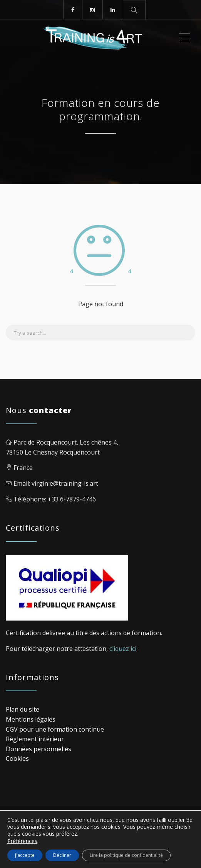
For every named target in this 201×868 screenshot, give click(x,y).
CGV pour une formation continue (55, 729)
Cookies (17, 758)
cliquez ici (123, 649)
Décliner (62, 855)
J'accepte (25, 855)
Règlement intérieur (35, 739)
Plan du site (23, 709)
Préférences (22, 841)
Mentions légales (31, 719)
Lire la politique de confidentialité (126, 855)
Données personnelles (39, 749)
